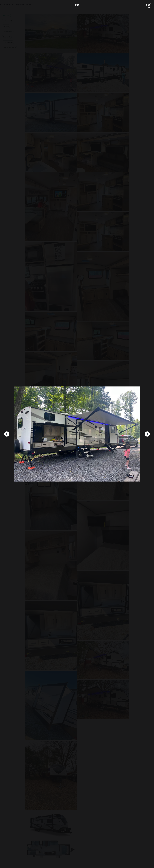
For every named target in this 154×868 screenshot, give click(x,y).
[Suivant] (147, 434)
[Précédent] (7, 434)
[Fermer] (149, 5)
